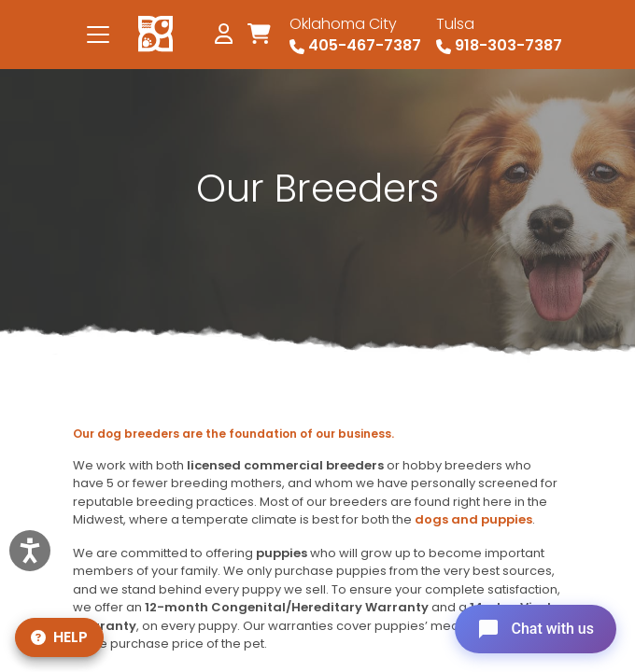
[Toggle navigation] (98, 35)
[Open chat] (536, 629)
